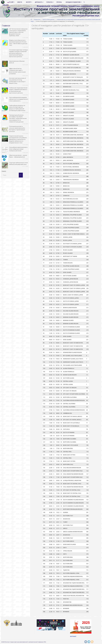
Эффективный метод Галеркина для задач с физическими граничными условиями (17, 71)
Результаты (37, 19)
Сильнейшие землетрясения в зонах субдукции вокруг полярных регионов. (18, 149)
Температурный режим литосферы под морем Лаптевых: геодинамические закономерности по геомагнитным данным (18, 118)
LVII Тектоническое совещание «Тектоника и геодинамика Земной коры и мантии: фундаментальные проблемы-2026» (18, 32)
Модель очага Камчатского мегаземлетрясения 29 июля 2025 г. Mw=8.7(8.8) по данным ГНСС (18, 43)
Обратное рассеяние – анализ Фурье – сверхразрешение (18, 156)
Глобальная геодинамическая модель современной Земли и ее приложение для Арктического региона (18, 90)
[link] (84, 2)
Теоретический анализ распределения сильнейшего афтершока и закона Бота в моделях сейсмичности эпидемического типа (18, 139)
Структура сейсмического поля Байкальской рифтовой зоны (18, 163)
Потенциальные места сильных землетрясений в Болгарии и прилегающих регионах (17, 129)
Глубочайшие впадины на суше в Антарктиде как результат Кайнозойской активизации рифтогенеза (17, 108)
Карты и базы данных (49, 19)
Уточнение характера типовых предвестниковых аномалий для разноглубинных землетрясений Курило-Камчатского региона (18, 53)
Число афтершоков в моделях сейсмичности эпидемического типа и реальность (19, 99)
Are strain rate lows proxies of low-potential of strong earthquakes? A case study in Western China (17, 81)
